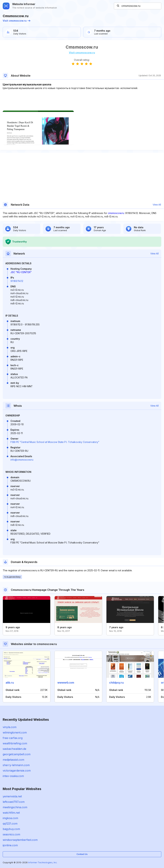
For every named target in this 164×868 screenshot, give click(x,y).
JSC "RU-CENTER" (21, 272)
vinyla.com (10, 727)
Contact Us (82, 854)
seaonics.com (11, 834)
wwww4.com (66, 683)
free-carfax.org (13, 738)
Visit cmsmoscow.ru (17, 21)
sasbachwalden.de (14, 749)
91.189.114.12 (17, 281)
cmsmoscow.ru (116, 213)
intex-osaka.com (13, 776)
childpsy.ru (116, 683)
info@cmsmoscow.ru (22, 460)
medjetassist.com (13, 760)
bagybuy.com (11, 829)
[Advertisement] (82, 100)
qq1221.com (10, 824)
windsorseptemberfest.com (20, 840)
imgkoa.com (10, 818)
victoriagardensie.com (17, 771)
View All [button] (157, 205)
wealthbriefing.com (15, 743)
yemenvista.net (12, 796)
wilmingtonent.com (15, 732)
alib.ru (10, 683)
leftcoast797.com (14, 802)
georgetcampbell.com (17, 754)
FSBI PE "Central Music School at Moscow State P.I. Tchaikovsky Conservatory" (55, 442)
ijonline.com (10, 845)
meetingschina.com (15, 807)
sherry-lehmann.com (16, 765)
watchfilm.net (11, 813)
